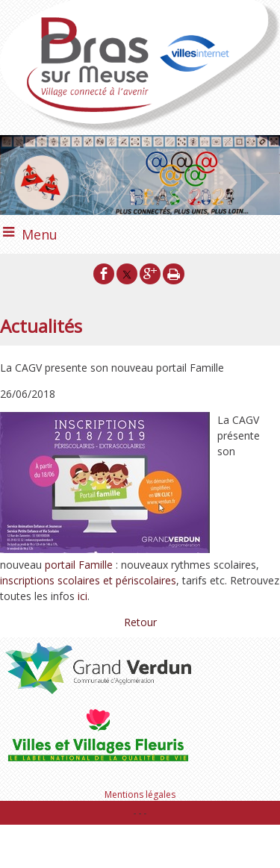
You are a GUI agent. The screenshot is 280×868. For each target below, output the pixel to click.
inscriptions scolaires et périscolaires (88, 580)
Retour (140, 622)
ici (83, 596)
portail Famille (79, 565)
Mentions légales (140, 794)
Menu (40, 234)
